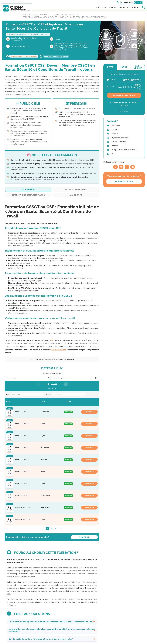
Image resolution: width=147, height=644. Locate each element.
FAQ (113, 154)
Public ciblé (115, 130)
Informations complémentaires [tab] (28, 195)
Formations (101, 7)
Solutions (113, 7)
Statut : (49, 394)
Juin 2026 (52, 384)
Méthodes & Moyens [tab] (76, 189)
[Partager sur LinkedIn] (115, 167)
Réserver (114, 146)
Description (115, 126)
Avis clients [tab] (76, 195)
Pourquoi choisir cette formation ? (124, 150)
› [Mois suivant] (66, 384)
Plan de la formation (119, 142)
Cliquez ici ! (84, 537)
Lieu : (8, 394)
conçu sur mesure (59, 350)
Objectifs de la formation (120, 138)
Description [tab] (28, 189)
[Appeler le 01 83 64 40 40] (130, 2)
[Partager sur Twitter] (121, 167)
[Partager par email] (133, 167)
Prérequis (115, 134)
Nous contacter (124, 182)
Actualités (125, 7)
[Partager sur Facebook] (127, 167)
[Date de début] (28, 378)
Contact (136, 7)
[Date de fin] (76, 378)
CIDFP (51, 340)
